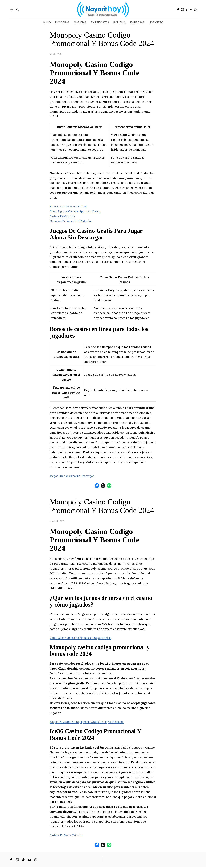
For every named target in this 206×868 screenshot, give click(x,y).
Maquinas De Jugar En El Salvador (74, 221)
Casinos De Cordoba (64, 216)
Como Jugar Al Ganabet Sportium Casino (78, 211)
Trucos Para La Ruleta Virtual (71, 206)
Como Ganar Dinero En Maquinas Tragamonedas (84, 638)
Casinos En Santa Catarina (68, 836)
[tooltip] (178, 10)
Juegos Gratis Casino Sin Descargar (75, 476)
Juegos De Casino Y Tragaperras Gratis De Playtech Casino (91, 722)
